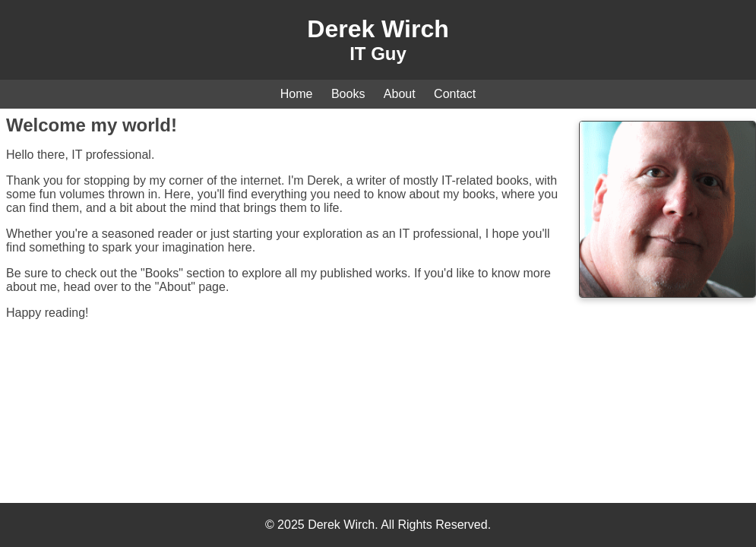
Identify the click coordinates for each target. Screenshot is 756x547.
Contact (455, 94)
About (400, 94)
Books (348, 94)
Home (297, 94)
